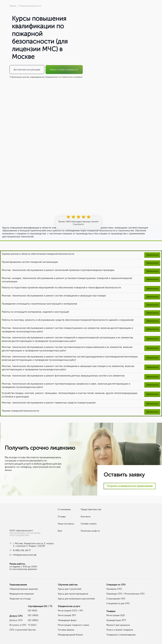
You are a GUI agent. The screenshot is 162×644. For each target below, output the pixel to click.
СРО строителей (18, 630)
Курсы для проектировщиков (73, 594)
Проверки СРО (114, 589)
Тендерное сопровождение (121, 635)
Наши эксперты (66, 524)
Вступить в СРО (18, 625)
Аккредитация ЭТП (116, 620)
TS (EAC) (32, 625)
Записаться (152, 255)
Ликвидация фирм (67, 620)
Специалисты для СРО (118, 603)
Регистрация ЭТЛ (67, 615)
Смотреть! (78, 224)
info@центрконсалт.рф (25, 555)
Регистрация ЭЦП (116, 615)
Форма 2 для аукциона (118, 625)
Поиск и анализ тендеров (120, 630)
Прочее (32, 630)
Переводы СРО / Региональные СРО (125, 594)
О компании (64, 509)
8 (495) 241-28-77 (22, 550)
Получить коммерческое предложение (130, 486)
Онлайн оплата (89, 524)
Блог (60, 531)
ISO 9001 (33, 611)
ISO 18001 (33, 620)
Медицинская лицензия (22, 594)
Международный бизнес (71, 635)
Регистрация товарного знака (73, 625)
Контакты (86, 517)
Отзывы (62, 517)
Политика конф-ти (90, 531)
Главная (13, 6)
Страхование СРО (116, 599)
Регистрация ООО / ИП (70, 611)
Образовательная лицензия (24, 589)
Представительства (91, 509)
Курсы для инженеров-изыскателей (76, 599)
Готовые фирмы (66, 630)
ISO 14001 (33, 615)
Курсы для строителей (70, 589)
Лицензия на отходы (20, 599)
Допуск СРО (16, 620)
